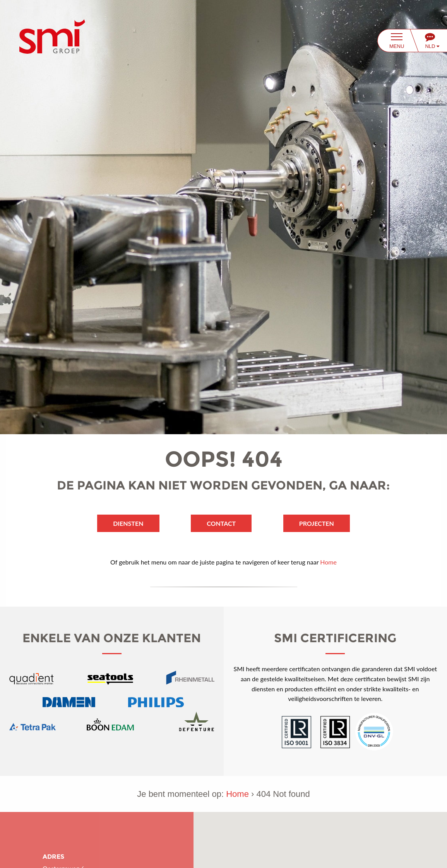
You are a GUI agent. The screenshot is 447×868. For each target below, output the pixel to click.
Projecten (317, 523)
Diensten (128, 523)
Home (328, 562)
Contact (221, 523)
